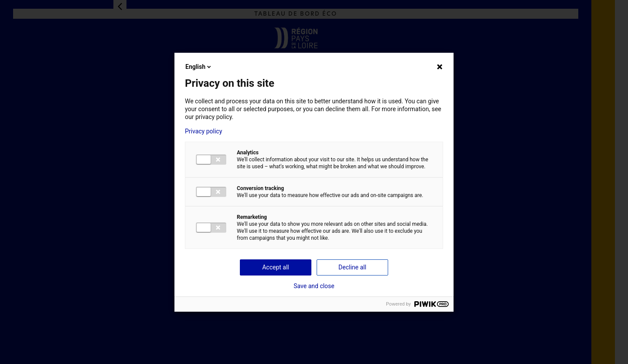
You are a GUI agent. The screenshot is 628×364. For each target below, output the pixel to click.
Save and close (314, 286)
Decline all (352, 267)
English (199, 67)
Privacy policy (203, 131)
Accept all (276, 267)
